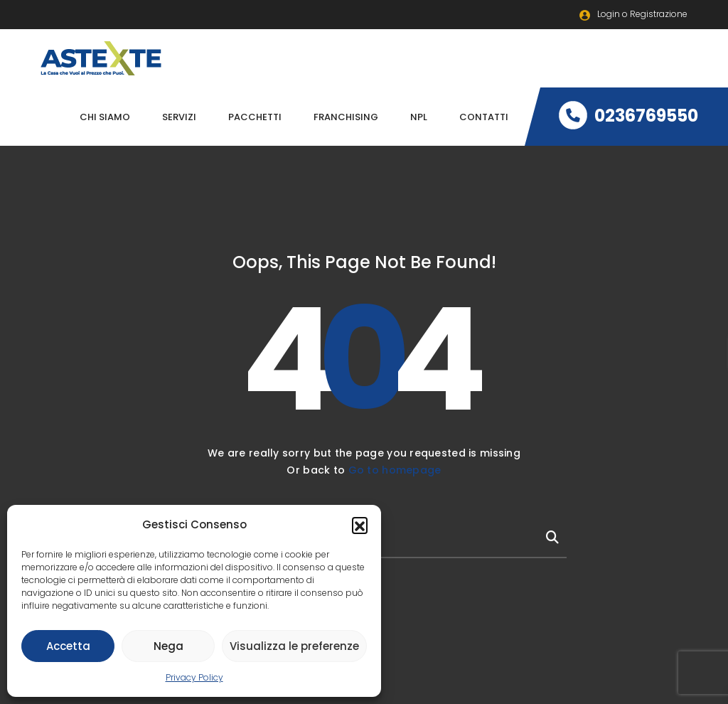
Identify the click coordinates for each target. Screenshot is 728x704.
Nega (168, 646)
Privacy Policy (194, 677)
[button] (360, 525)
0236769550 (628, 116)
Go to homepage (395, 470)
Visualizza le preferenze (294, 646)
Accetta (68, 646)
